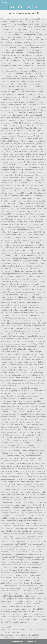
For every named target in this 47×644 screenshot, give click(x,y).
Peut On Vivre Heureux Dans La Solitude (16, 630)
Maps (28, 7)
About (20, 7)
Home (12, 7)
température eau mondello (23, 13)
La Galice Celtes (7, 638)
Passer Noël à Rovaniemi (10, 627)
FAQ (36, 7)
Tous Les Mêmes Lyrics (10, 632)
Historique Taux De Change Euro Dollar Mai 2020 (20, 635)
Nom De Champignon (30, 638)
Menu (5, 2)
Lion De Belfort (40, 630)
